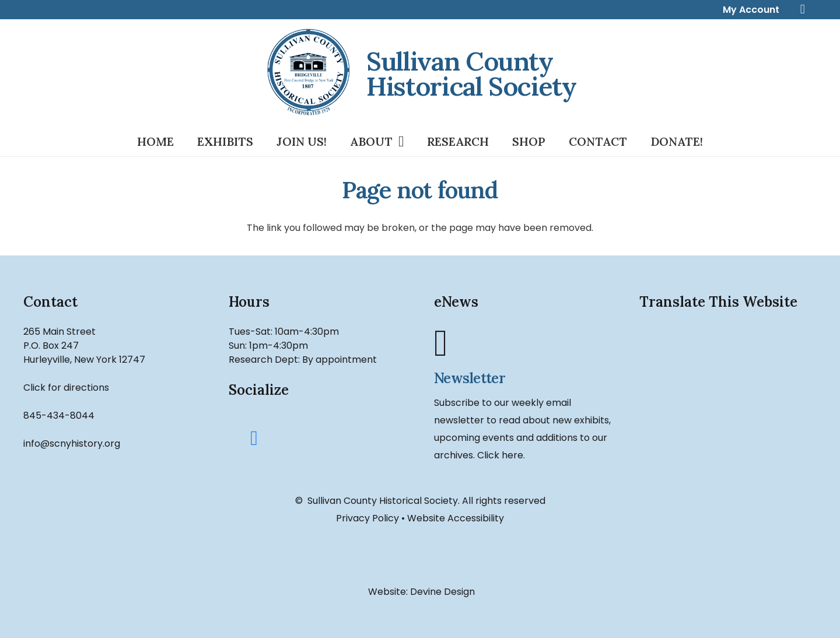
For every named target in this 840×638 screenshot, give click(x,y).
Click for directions (66, 388)
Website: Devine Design (420, 592)
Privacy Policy (367, 518)
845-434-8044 (59, 416)
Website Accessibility (456, 518)
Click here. (501, 455)
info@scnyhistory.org (72, 444)
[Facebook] (254, 439)
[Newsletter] (523, 343)
